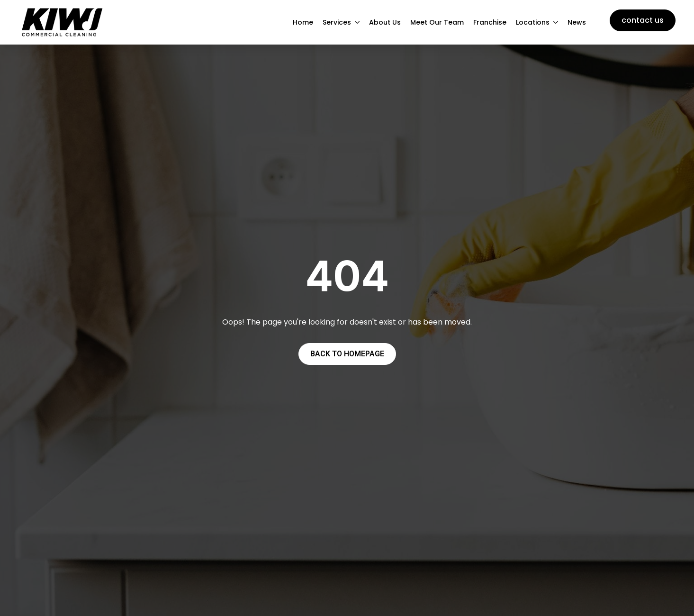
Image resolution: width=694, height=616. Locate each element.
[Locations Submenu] (556, 22)
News (577, 22)
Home (303, 22)
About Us (385, 22)
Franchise (490, 22)
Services (337, 22)
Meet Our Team (437, 22)
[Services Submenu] (358, 22)
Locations (533, 22)
